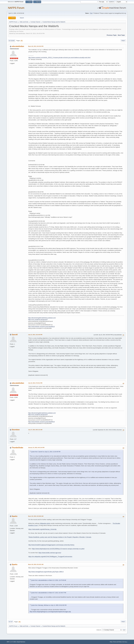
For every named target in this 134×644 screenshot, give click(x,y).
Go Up (11, 622)
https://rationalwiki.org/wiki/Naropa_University (42, 529)
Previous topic (112, 35)
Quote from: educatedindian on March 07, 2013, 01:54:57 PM (49, 593)
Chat (91, 13)
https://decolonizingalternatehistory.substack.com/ (42, 318)
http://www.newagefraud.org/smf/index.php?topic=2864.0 (46, 572)
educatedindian (18, 46)
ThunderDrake (17, 448)
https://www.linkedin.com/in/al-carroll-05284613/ (41, 327)
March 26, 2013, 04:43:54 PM (36, 46)
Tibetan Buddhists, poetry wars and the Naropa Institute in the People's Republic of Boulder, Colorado (60, 537)
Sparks (14, 516)
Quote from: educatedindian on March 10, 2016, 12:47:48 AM (49, 580)
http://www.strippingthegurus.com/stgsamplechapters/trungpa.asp (50, 612)
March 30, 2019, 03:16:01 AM (36, 564)
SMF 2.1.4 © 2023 (11, 642)
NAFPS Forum (16, 8)
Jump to (99, 630)
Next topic (121, 35)
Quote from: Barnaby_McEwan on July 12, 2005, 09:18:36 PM (49, 605)
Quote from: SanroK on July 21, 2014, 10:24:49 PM (46, 452)
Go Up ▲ (125, 642)
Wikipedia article (45, 523)
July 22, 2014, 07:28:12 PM (35, 383)
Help (111, 642)
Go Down (12, 41)
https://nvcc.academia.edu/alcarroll (38, 320)
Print (123, 41)
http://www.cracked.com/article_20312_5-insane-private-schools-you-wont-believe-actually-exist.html (59, 57)
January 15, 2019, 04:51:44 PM (36, 448)
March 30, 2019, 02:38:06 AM (36, 516)
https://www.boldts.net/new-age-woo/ (50, 553)
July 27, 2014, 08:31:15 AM (35, 430)
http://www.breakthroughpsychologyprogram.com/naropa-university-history (51, 545)
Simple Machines (21, 642)
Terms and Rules (117, 642)
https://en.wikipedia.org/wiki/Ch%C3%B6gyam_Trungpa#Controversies (50, 557)
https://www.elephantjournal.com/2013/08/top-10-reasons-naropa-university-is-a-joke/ (58, 549)
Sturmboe (16, 430)
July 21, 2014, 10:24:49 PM (35, 335)
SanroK (15, 335)
